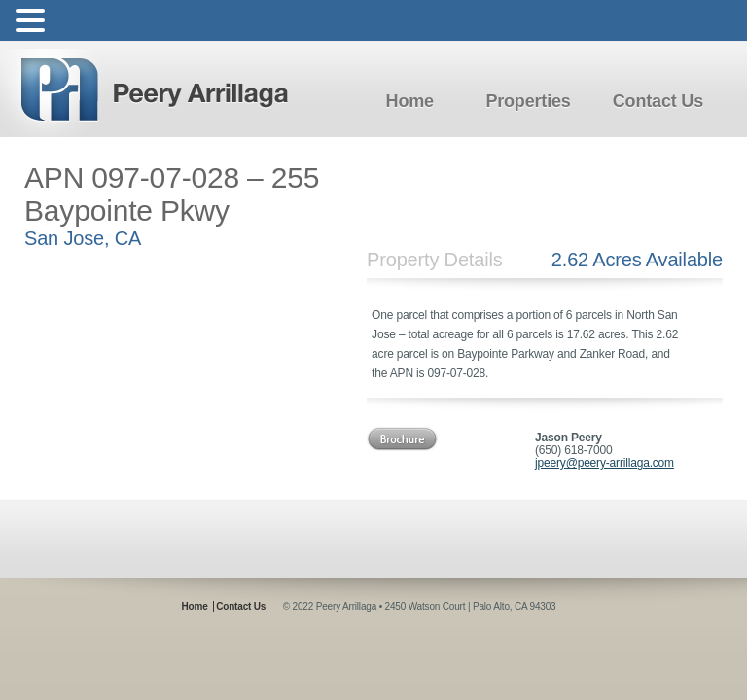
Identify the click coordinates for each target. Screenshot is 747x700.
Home (410, 101)
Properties (528, 101)
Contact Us (658, 101)
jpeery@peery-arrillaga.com (605, 463)
